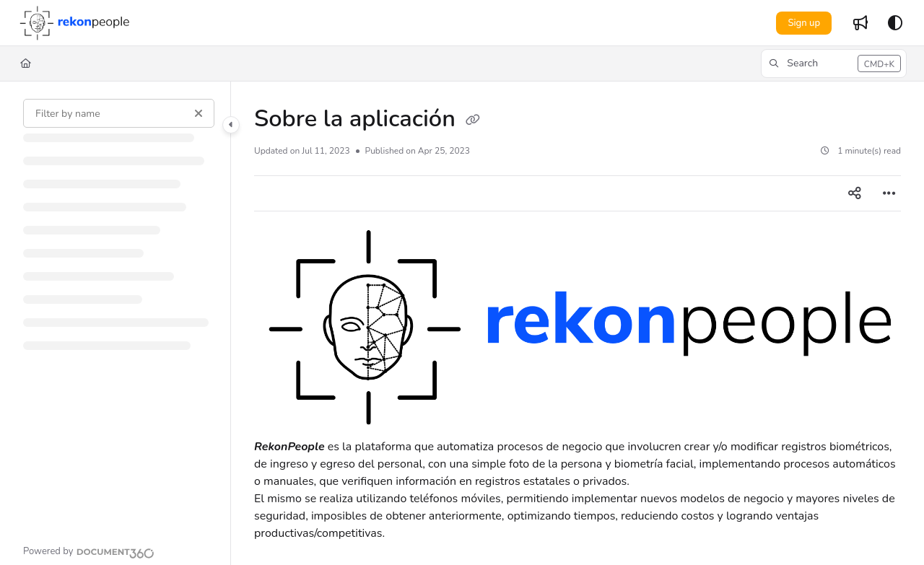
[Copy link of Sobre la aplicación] (473, 121)
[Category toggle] (231, 125)
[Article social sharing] (855, 193)
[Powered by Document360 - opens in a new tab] (89, 551)
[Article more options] (889, 193)
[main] (577, 323)
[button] (834, 63)
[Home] (26, 63)
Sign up (804, 23)
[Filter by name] (119, 113)
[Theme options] (895, 23)
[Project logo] (74, 23)
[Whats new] (860, 23)
